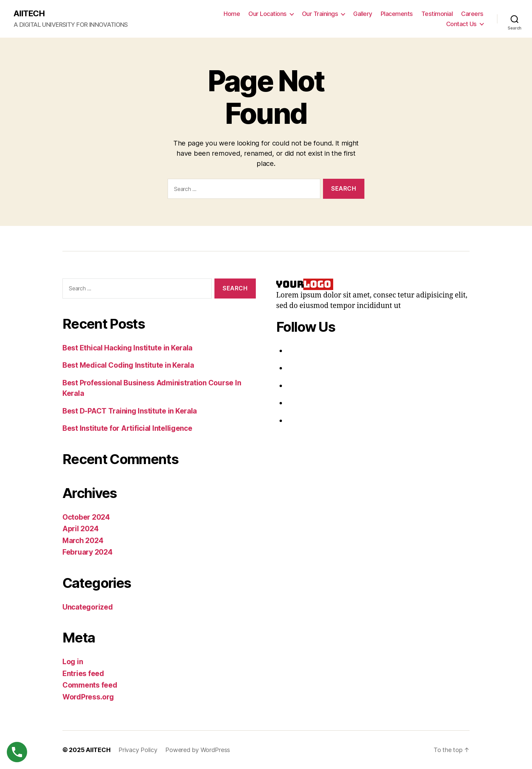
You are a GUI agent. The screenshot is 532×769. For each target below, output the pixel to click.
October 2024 (86, 517)
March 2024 (83, 541)
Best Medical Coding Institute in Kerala (128, 365)
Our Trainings (320, 14)
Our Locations (268, 14)
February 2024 (88, 552)
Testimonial (437, 14)
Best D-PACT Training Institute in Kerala (130, 411)
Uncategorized (88, 607)
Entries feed (83, 674)
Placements (397, 14)
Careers (472, 14)
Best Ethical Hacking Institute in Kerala (127, 348)
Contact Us (461, 24)
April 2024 (80, 529)
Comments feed (90, 685)
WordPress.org (88, 697)
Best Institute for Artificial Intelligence (127, 428)
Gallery (363, 14)
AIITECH (29, 14)
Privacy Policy (138, 750)
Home (232, 14)
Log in (73, 662)
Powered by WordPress (198, 750)
